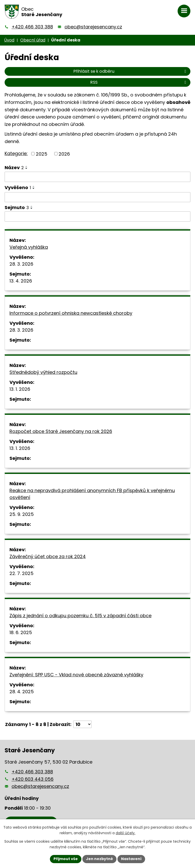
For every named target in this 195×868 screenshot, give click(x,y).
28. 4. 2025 (22, 692)
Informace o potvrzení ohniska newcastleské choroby (71, 313)
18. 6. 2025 (21, 632)
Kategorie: (16, 153)
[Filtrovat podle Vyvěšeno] (97, 197)
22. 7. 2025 (21, 573)
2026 (64, 154)
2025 (42, 154)
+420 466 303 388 (32, 27)
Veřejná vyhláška (29, 247)
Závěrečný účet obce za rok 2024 (48, 556)
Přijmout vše (66, 859)
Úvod (9, 40)
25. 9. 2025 (22, 514)
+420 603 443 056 (32, 779)
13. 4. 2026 (21, 281)
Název (14, 167)
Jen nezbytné (99, 859)
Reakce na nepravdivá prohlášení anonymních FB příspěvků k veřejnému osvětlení (92, 494)
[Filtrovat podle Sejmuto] (97, 216)
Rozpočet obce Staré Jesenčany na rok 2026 (61, 431)
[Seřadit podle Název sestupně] (27, 168)
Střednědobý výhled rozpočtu (43, 372)
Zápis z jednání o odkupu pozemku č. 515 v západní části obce (80, 616)
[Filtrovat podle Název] (97, 177)
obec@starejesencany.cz (93, 27)
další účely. (126, 833)
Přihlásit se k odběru (131, 71)
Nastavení (131, 859)
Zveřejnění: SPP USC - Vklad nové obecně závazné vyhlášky (76, 675)
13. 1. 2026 (20, 389)
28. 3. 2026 (21, 264)
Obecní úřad (33, 40)
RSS (139, 82)
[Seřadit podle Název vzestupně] (27, 166)
